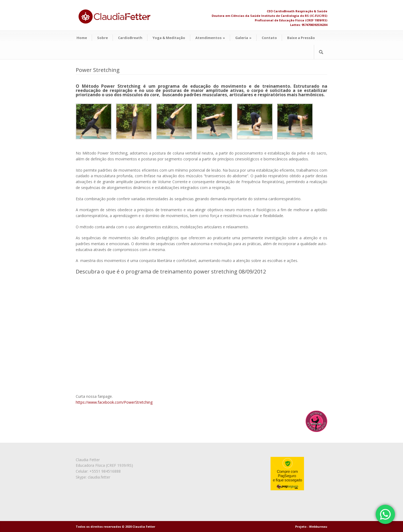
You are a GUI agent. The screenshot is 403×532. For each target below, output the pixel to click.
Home (82, 38)
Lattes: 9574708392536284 (309, 25)
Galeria (243, 38)
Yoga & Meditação (169, 38)
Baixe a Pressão (301, 38)
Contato (269, 38)
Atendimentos (210, 38)
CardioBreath (130, 38)
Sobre (102, 38)
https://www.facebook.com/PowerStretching (114, 402)
